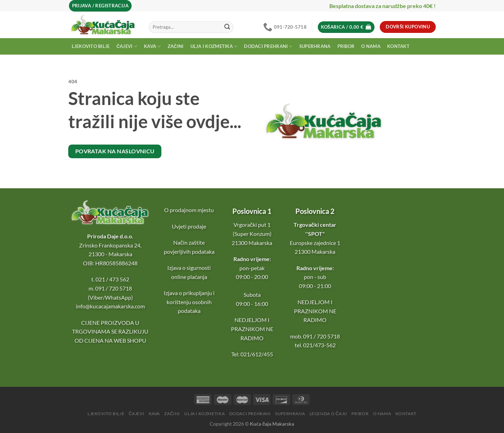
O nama (371, 46)
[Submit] (227, 27)
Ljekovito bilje (91, 46)
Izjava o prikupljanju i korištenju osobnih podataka (189, 302)
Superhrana (315, 46)
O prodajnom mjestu (189, 210)
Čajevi (127, 46)
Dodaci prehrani (268, 46)
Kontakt (398, 46)
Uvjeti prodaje (189, 226)
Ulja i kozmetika (214, 46)
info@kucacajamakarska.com (110, 306)
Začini (176, 46)
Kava (152, 46)
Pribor (346, 46)
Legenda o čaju (328, 414)
